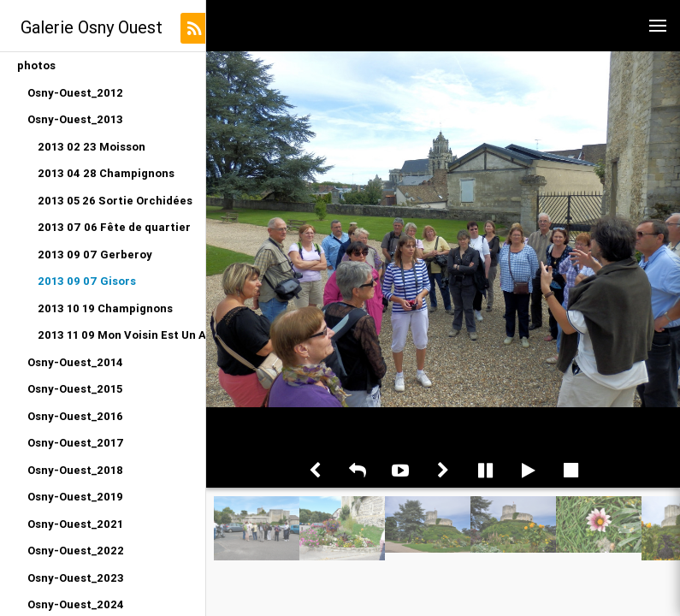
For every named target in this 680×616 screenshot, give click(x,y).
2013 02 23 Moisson (92, 147)
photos (36, 65)
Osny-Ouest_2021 (75, 524)
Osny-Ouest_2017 (76, 443)
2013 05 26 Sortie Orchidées (115, 201)
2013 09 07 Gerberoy (95, 255)
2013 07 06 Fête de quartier (114, 227)
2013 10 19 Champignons (105, 308)
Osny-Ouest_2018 (75, 470)
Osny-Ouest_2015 (75, 389)
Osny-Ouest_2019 (75, 497)
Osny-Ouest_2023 (76, 578)
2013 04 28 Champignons (106, 173)
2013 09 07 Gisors (87, 281)
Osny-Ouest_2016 (75, 416)
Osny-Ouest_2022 (76, 551)
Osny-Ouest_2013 (75, 119)
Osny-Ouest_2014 (75, 362)
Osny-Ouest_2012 (75, 93)
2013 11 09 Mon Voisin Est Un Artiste (121, 335)
